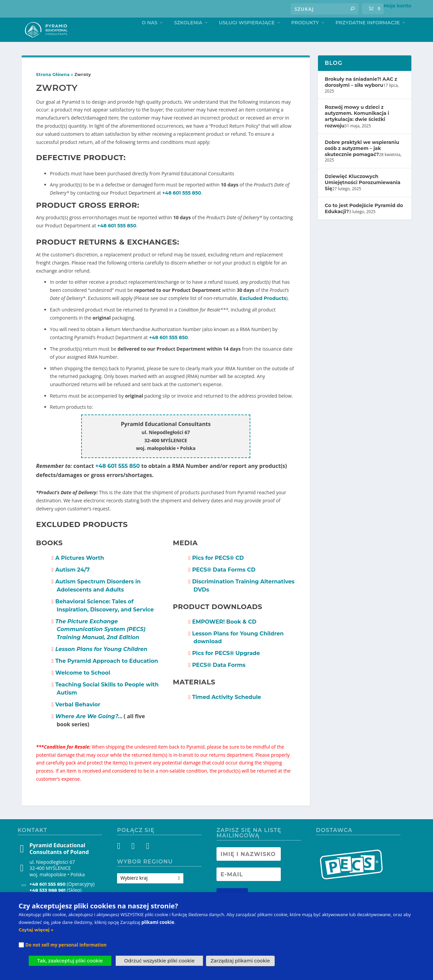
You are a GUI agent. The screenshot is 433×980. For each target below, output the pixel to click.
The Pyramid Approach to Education (107, 675)
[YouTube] (147, 861)
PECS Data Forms (219, 679)
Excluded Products (263, 312)
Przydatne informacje (368, 36)
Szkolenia (188, 36)
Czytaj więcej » (36, 930)
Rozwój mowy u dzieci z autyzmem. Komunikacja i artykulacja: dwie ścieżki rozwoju (357, 130)
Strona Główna (53, 88)
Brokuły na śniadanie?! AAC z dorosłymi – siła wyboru (361, 96)
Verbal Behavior (78, 718)
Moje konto (397, 6)
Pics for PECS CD (218, 572)
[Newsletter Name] (249, 868)
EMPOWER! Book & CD (224, 636)
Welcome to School (83, 687)
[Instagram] (135, 861)
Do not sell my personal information (66, 945)
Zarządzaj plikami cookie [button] (240, 961)
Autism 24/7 (72, 584)
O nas (150, 36)
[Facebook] (123, 861)
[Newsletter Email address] (249, 888)
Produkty (305, 36)
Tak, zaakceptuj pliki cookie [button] (70, 961)
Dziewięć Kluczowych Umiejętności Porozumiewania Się (363, 196)
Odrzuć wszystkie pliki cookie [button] (159, 961)
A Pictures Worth (79, 572)
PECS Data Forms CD (224, 584)
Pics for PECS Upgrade (226, 667)
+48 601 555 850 (181, 207)
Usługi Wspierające (247, 36)
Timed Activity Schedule (227, 711)
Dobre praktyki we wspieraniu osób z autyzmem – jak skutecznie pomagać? (362, 162)
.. (89, 730)
